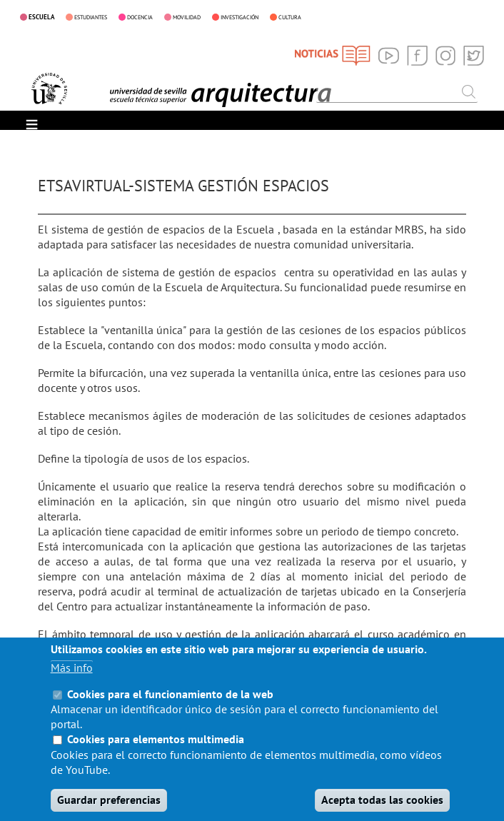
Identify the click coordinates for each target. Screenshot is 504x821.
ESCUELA (41, 17)
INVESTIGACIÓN (240, 17)
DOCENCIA (140, 17)
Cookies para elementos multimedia (156, 756)
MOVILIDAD (187, 17)
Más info (72, 684)
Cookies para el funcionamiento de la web (170, 710)
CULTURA (290, 17)
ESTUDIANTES (91, 17)
